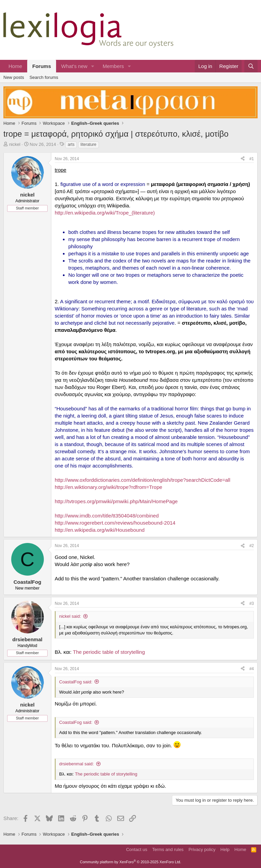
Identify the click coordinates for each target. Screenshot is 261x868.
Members (113, 66)
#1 (252, 159)
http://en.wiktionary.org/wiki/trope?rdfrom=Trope (108, 487)
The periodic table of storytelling (109, 652)
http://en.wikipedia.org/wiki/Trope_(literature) (105, 213)
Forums (42, 66)
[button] (93, 66)
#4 (252, 669)
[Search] (251, 66)
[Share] (243, 159)
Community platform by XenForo (130, 862)
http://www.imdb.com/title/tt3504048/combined (107, 516)
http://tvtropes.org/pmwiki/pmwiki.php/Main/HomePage (116, 501)
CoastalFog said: (76, 682)
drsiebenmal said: (76, 764)
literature (89, 144)
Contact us (137, 849)
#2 (252, 546)
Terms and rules (168, 849)
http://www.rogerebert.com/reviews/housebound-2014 (115, 523)
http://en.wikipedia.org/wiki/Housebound (100, 530)
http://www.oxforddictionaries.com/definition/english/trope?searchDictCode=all (143, 480)
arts (71, 144)
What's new (74, 66)
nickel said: (70, 616)
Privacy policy (202, 849)
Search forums (44, 77)
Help (225, 849)
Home (15, 66)
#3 (252, 603)
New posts (14, 77)
